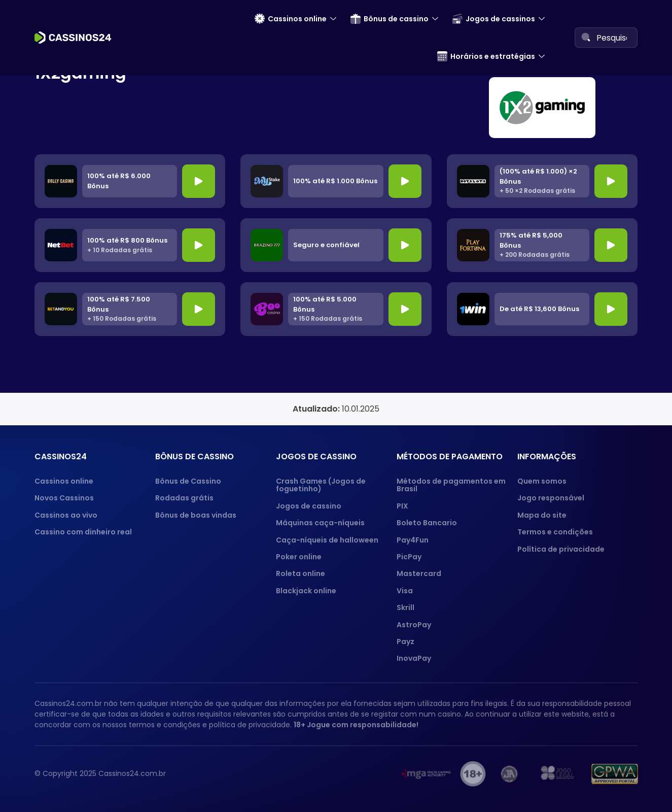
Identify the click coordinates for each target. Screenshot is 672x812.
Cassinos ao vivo (66, 515)
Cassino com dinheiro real (83, 532)
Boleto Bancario (427, 523)
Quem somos (542, 481)
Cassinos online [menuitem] (291, 19)
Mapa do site (542, 515)
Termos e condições (555, 532)
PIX (402, 506)
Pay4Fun (413, 540)
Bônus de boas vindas (196, 515)
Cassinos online (64, 481)
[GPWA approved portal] (615, 774)
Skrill (405, 607)
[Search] (586, 37)
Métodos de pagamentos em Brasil (451, 485)
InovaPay (414, 658)
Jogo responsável (551, 498)
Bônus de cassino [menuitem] (390, 19)
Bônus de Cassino (188, 481)
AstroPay (414, 625)
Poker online (299, 557)
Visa (405, 591)
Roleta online (300, 573)
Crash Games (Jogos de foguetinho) (321, 485)
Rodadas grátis (184, 498)
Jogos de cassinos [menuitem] (494, 19)
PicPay (409, 557)
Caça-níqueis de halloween (327, 540)
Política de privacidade (561, 549)
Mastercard (419, 573)
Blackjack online (306, 591)
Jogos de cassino (309, 506)
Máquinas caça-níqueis (320, 523)
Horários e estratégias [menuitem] (486, 56)
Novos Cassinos (64, 498)
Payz (405, 641)
